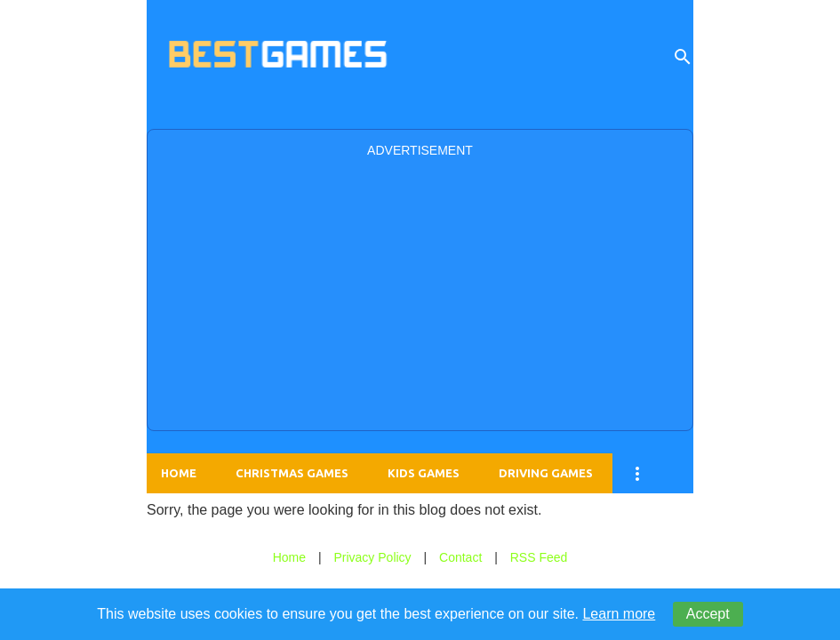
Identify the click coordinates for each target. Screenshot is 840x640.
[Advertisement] (420, 292)
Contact (460, 557)
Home (179, 473)
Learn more (619, 614)
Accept (708, 614)
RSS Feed (539, 557)
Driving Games (546, 473)
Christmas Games (292, 473)
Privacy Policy (372, 557)
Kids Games (424, 473)
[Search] (683, 57)
